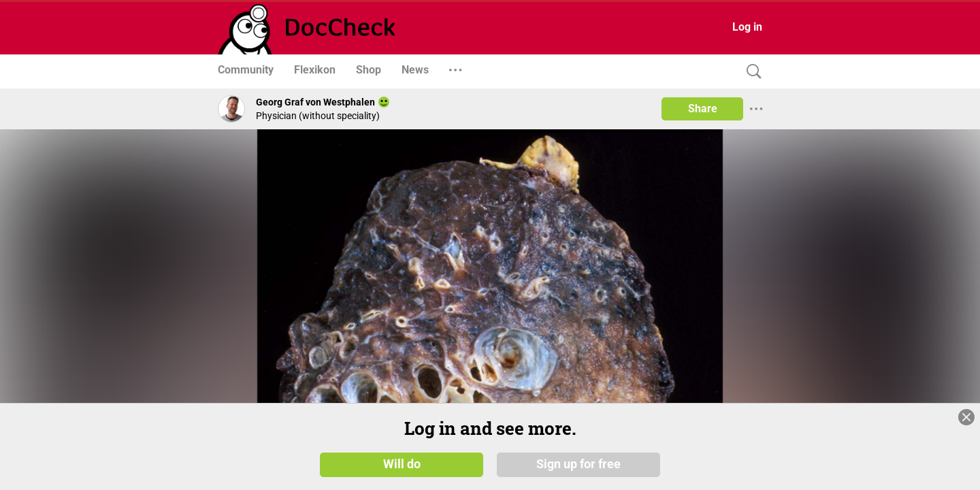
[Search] (751, 72)
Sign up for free (578, 464)
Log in (747, 27)
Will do (402, 464)
